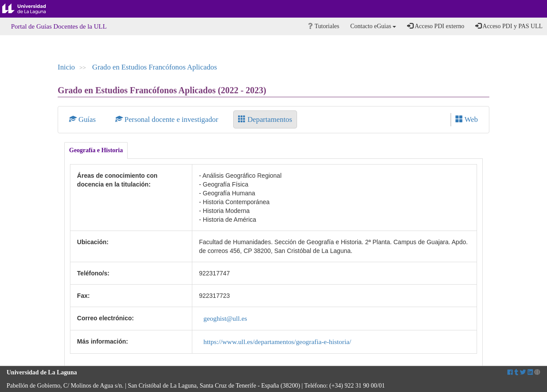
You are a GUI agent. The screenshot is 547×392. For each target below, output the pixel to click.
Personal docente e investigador (168, 119)
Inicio (66, 67)
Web (467, 119)
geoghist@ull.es (225, 318)
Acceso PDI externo (435, 26)
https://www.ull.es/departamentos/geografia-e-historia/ (277, 342)
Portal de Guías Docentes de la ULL (59, 26)
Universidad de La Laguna (31, 9)
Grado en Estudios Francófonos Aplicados (155, 67)
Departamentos (265, 119)
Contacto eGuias (373, 26)
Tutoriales (324, 26)
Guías (83, 119)
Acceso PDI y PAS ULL (509, 26)
